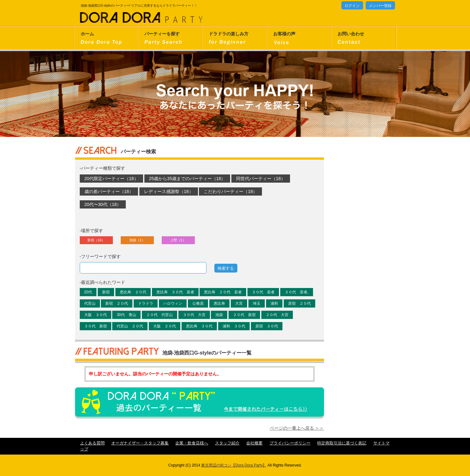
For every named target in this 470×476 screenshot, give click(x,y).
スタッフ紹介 (227, 443)
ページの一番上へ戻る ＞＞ (297, 428)
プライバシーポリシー (290, 443)
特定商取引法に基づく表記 (342, 443)
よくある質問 (92, 443)
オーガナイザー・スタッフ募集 (140, 443)
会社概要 (254, 443)
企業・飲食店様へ (192, 443)
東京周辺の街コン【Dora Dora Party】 (234, 465)
